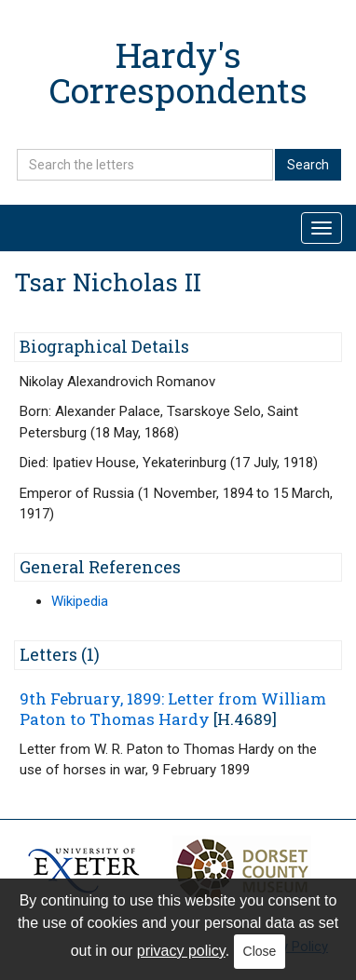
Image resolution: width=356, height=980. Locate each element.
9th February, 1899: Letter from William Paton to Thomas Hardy (173, 709)
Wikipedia (80, 601)
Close (260, 951)
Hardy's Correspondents (178, 72)
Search (308, 165)
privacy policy (181, 951)
